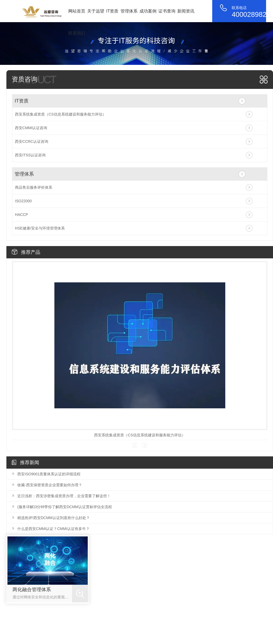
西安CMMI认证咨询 (31, 128)
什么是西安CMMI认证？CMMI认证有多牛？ (53, 529)
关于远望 (96, 11)
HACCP (21, 215)
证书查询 (167, 11)
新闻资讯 (186, 11)
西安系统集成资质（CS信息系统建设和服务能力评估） (60, 114)
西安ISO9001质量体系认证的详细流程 (49, 474)
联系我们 (77, 33)
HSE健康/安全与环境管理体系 (40, 228)
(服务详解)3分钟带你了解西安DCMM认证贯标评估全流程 (65, 507)
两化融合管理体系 (32, 590)
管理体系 (129, 11)
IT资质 (112, 11)
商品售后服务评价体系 (34, 187)
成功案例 (148, 11)
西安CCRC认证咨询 (31, 141)
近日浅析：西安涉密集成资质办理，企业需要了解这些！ (64, 496)
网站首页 (77, 11)
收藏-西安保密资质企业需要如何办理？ (50, 485)
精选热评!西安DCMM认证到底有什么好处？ (53, 518)
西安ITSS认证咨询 (30, 155)
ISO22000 (23, 201)
